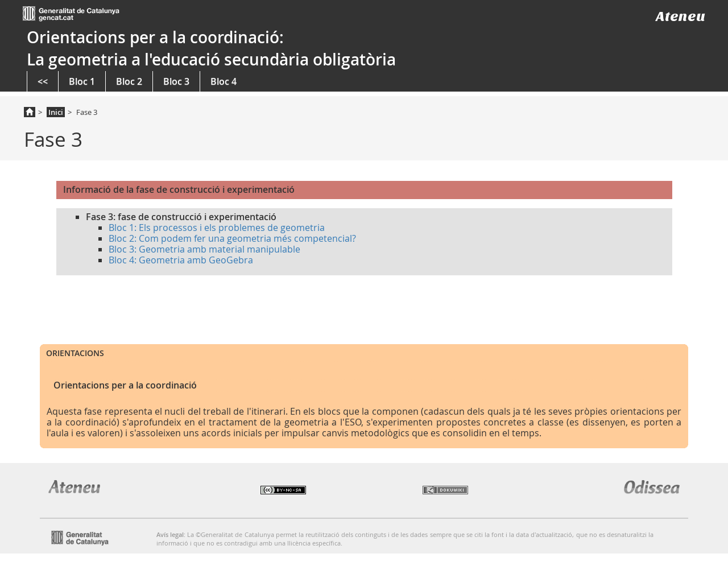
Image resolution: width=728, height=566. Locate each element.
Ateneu (681, 16)
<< (43, 81)
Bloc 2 (129, 81)
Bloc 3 (176, 81)
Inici (56, 112)
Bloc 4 (224, 81)
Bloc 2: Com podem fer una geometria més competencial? (232, 238)
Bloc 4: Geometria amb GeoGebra (181, 260)
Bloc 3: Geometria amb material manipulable (204, 249)
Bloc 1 (82, 81)
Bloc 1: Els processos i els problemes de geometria (217, 228)
